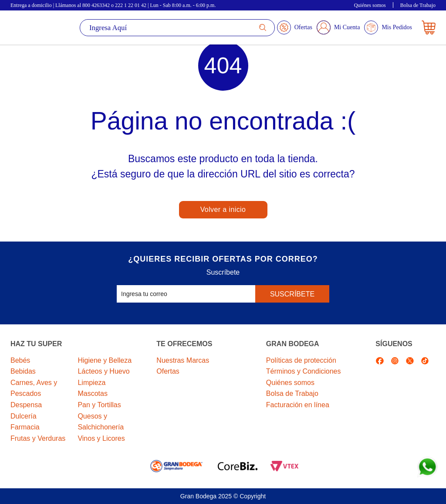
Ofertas (168, 371)
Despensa (26, 405)
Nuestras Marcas (183, 360)
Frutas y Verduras (38, 438)
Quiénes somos (370, 5)
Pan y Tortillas (99, 405)
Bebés (20, 360)
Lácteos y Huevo (103, 371)
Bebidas (23, 371)
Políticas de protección (301, 360)
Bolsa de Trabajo (418, 5)
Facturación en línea (298, 405)
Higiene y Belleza (105, 360)
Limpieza (91, 383)
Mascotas (92, 393)
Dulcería (24, 416)
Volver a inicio (223, 209)
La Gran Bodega (38, 27)
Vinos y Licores (101, 438)
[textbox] (177, 28)
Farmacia (25, 427)
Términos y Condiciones (304, 371)
